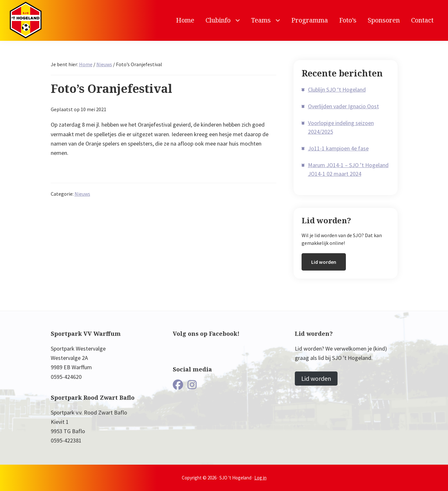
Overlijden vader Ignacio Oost (343, 106)
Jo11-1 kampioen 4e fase (338, 148)
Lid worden (324, 262)
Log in (260, 478)
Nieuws (82, 194)
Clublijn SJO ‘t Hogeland (337, 89)
